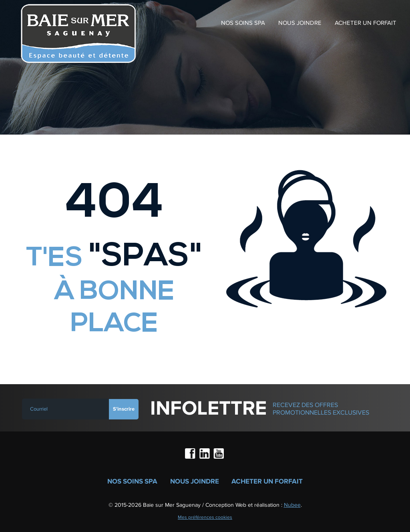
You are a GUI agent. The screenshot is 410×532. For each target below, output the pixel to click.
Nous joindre (300, 23)
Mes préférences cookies (205, 517)
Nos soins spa (243, 23)
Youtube (219, 454)
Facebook (191, 454)
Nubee (292, 505)
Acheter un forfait (366, 23)
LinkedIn (205, 454)
